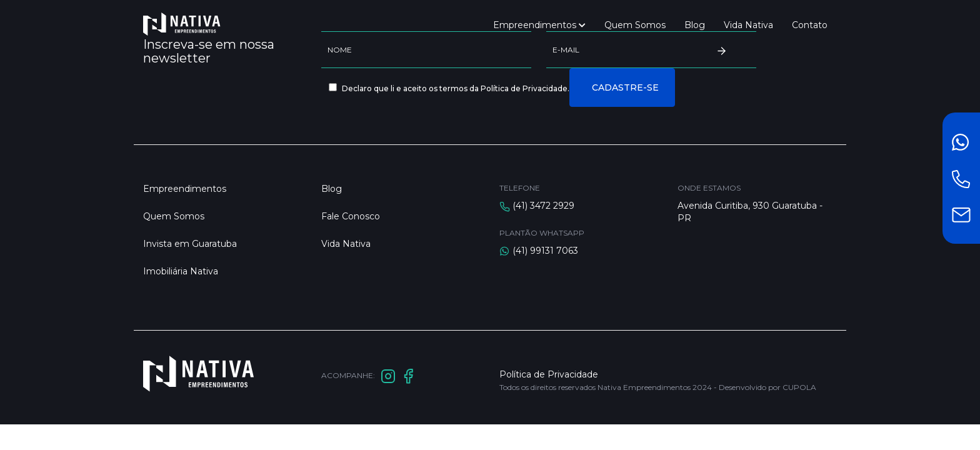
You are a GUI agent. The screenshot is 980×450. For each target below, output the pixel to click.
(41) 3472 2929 (543, 206)
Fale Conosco (351, 216)
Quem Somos (635, 25)
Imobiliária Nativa (181, 271)
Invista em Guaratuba (190, 244)
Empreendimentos (539, 25)
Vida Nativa (748, 25)
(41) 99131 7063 (545, 251)
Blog (695, 25)
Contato (810, 25)
